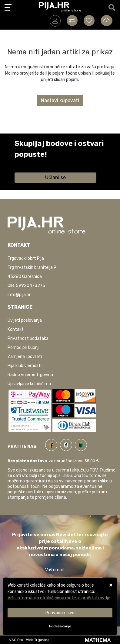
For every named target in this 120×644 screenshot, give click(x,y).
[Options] (60, 626)
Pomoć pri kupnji (23, 348)
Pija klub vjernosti (25, 366)
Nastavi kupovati (60, 100)
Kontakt (16, 329)
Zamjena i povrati (25, 357)
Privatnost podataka (28, 338)
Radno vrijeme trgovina (30, 375)
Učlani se (55, 177)
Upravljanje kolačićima (29, 384)
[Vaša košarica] (107, 21)
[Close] (60, 613)
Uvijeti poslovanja (25, 320)
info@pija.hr (19, 295)
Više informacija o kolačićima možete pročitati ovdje (59, 598)
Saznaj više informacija (37, 163)
